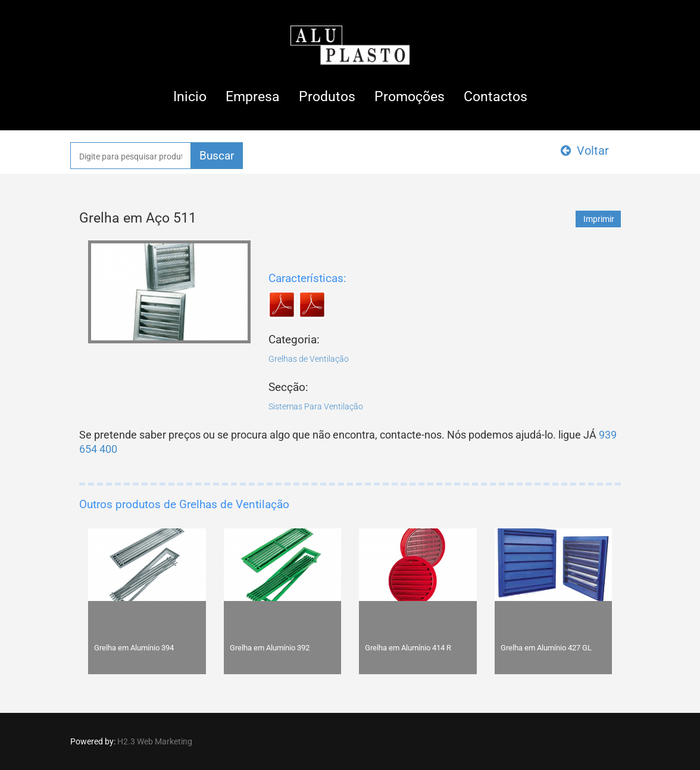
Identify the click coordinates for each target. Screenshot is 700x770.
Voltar (585, 151)
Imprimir (599, 219)
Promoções (410, 97)
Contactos (496, 97)
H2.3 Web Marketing (155, 741)
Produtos (327, 97)
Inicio (190, 97)
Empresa (253, 97)
